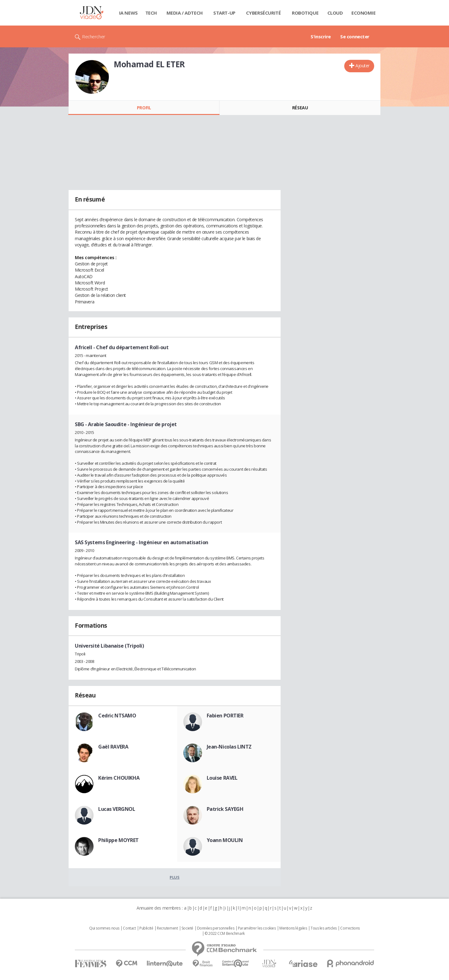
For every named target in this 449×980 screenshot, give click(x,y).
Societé (187, 928)
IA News (128, 13)
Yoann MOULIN (225, 840)
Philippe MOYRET (118, 840)
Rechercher (94, 36)
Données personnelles (216, 928)
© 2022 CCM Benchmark (225, 934)
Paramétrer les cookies (257, 928)
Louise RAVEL (222, 778)
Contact (129, 928)
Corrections (350, 928)
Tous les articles (324, 928)
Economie (364, 13)
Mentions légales (293, 928)
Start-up (224, 13)
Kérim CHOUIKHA (119, 778)
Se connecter (355, 36)
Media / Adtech (185, 13)
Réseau (300, 108)
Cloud (335, 13)
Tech (151, 13)
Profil (144, 108)
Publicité (146, 928)
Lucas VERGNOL (117, 809)
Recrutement (167, 928)
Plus (174, 877)
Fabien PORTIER (225, 716)
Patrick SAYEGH (225, 809)
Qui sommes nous (104, 928)
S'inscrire (321, 36)
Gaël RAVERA (113, 747)
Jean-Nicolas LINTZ (229, 747)
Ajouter (362, 66)
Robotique (305, 13)
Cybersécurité (263, 13)
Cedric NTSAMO (117, 716)
